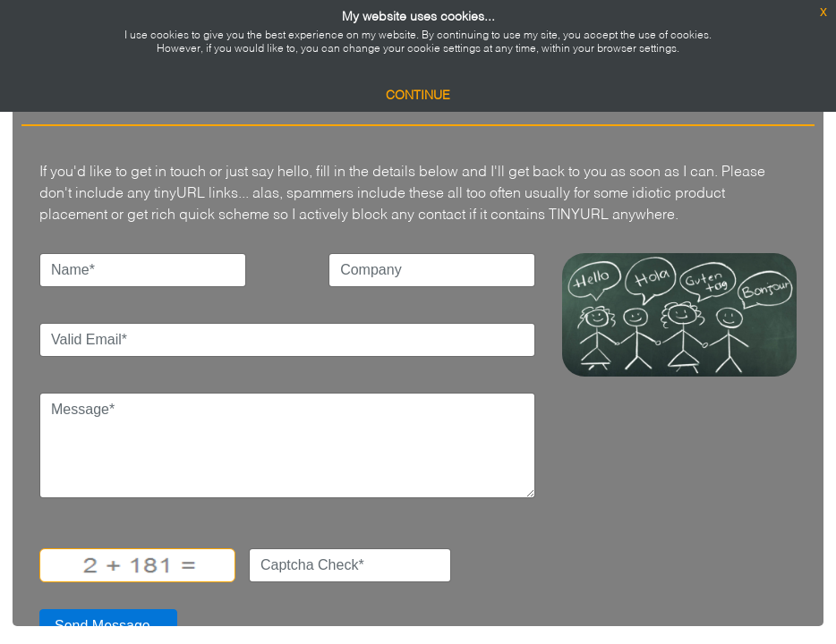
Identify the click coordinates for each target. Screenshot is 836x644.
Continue (418, 96)
